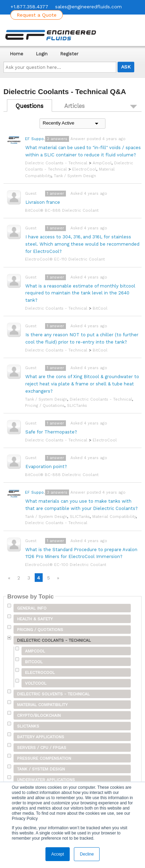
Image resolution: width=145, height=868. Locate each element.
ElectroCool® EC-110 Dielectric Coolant (65, 259)
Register (69, 54)
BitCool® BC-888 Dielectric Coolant (62, 210)
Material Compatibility (114, 517)
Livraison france (43, 202)
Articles (74, 106)
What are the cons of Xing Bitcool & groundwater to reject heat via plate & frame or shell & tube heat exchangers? (82, 384)
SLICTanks (77, 405)
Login (42, 54)
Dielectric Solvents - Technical (53, 694)
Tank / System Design (75, 176)
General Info (32, 608)
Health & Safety (35, 619)
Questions (29, 106)
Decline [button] (87, 854)
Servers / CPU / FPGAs (42, 748)
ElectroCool (84, 169)
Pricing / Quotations (45, 405)
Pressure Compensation (44, 758)
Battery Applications (41, 737)
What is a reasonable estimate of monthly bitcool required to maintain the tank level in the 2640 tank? (80, 293)
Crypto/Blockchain (39, 715)
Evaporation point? (46, 467)
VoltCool (36, 683)
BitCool (100, 308)
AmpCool (102, 163)
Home (16, 54)
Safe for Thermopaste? (51, 432)
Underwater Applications (46, 780)
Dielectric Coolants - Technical (56, 163)
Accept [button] (58, 854)
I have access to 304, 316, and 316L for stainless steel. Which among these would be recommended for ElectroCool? (82, 244)
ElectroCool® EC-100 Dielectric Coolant (66, 565)
